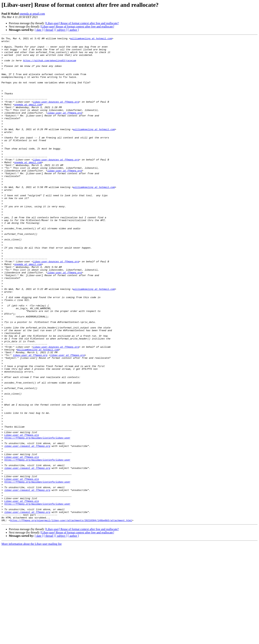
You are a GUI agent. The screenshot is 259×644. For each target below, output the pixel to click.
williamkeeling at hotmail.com (91, 39)
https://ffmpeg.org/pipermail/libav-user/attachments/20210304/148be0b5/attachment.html (71, 617)
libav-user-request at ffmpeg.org (27, 528)
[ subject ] (61, 30)
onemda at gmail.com (32, 14)
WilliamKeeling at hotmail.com (38, 412)
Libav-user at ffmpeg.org (22, 515)
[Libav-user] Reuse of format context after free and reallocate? (82, 23)
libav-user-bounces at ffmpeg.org (56, 115)
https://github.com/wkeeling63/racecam (50, 65)
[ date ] (39, 30)
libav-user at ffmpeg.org (65, 128)
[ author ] (73, 30)
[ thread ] (49, 30)
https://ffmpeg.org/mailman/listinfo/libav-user (37, 518)
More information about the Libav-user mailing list (32, 641)
